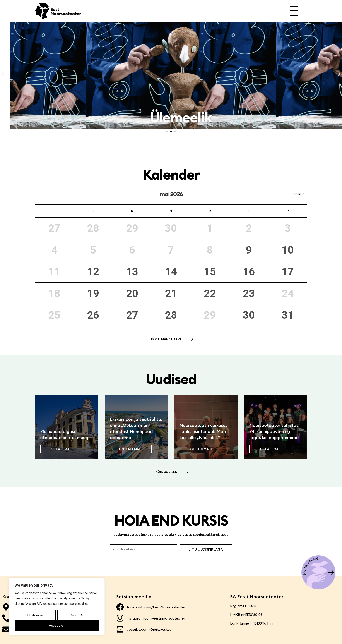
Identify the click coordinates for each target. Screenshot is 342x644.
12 (93, 272)
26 (93, 315)
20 (132, 293)
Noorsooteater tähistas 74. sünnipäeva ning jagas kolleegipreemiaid (274, 431)
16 (249, 272)
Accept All (57, 625)
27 (132, 315)
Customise (35, 615)
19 (93, 293)
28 (171, 315)
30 (249, 315)
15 (210, 272)
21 (171, 293)
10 (288, 250)
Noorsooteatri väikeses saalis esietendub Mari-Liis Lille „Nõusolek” (203, 431)
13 (132, 272)
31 (288, 315)
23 (249, 293)
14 (171, 272)
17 (288, 272)
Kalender (171, 174)
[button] (3, 74)
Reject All (77, 615)
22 (210, 293)
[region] (57, 607)
